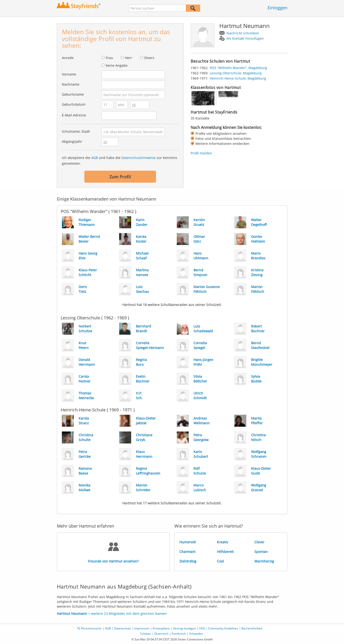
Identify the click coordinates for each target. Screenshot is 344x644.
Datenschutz (123, 628)
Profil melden (201, 153)
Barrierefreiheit (252, 628)
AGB (95, 158)
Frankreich (179, 634)
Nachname (71, 84)
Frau (109, 58)
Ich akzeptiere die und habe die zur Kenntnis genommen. (120, 161)
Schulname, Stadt (76, 131)
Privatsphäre (161, 628)
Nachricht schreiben (243, 33)
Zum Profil (120, 177)
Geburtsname (73, 94)
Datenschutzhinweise (139, 158)
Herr (129, 58)
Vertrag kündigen (184, 628)
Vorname (69, 74)
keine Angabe (117, 65)
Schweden (196, 634)
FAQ (202, 628)
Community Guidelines (223, 628)
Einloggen (277, 8)
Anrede (68, 58)
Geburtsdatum (74, 104)
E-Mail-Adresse (74, 115)
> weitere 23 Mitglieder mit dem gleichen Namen (112, 614)
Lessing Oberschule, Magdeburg (236, 73)
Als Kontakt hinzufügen (245, 38)
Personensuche (91, 628)
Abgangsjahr (72, 141)
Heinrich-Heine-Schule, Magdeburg (238, 78)
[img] (203, 98)
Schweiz (146, 634)
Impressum (142, 628)
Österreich (161, 634)
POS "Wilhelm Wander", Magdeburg (238, 68)
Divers (149, 58)
